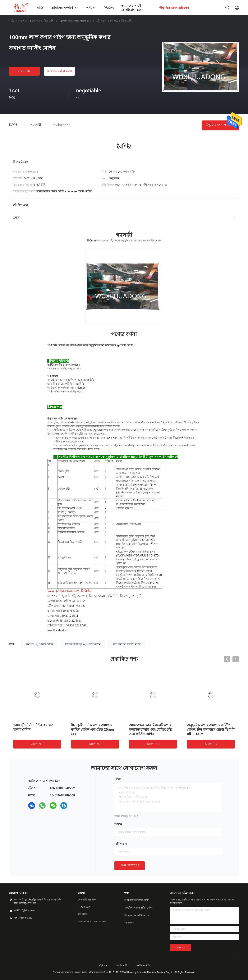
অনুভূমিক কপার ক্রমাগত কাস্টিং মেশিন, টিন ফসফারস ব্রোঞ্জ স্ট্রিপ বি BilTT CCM (211, 729)
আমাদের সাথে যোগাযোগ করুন (92, 922)
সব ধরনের (129, 923)
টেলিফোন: (122, 844)
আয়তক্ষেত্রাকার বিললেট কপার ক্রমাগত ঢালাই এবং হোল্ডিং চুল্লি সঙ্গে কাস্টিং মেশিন (151, 729)
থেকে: (119, 824)
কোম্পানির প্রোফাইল (87, 900)
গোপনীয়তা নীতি (142, 966)
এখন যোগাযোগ (130, 865)
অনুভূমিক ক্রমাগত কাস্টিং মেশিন (138, 908)
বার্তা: (119, 779)
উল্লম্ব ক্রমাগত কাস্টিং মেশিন (136, 915)
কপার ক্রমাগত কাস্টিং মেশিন (40, 21)
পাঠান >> (180, 947)
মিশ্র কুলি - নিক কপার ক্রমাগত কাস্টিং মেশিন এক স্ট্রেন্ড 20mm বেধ (92, 729)
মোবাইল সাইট (121, 966)
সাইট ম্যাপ (103, 966)
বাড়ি (11, 21)
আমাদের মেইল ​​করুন (60, 71)
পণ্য (20, 21)
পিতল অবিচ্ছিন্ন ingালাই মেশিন (83, 644)
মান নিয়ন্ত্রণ (83, 914)
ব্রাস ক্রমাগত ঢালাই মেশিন (127, 644)
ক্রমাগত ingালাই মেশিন (39, 644)
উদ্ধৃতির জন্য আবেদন (220, 124)
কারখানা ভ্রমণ (84, 907)
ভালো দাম (24, 71)
